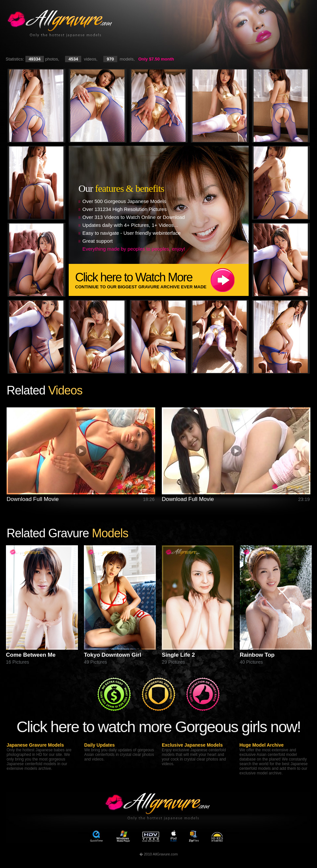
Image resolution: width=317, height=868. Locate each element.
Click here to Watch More (162, 280)
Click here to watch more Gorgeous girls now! (158, 727)
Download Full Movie (33, 499)
